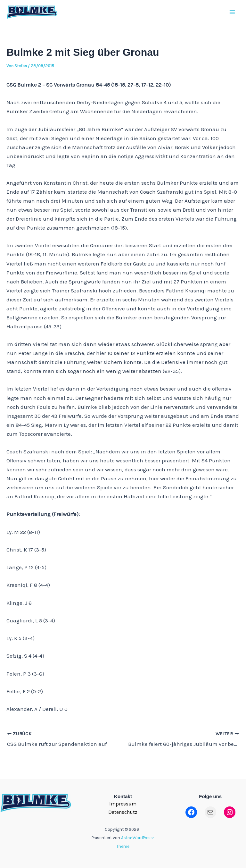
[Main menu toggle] (233, 16)
